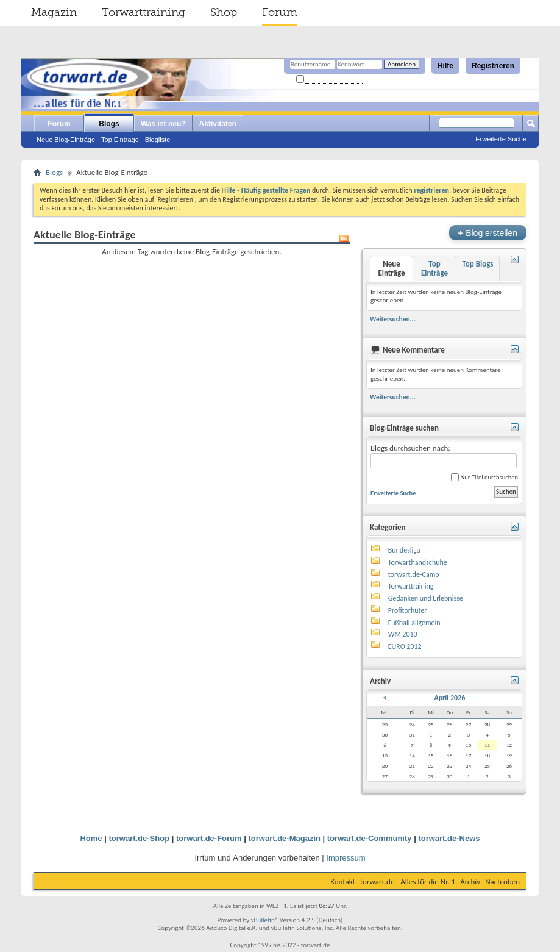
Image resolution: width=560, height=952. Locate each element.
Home (91, 838)
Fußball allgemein (414, 623)
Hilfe (445, 66)
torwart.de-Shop (139, 838)
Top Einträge (120, 140)
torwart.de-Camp (414, 574)
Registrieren (493, 66)
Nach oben (502, 882)
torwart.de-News (449, 838)
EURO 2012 (405, 646)
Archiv (470, 882)
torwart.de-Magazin (285, 838)
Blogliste (158, 140)
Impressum (346, 858)
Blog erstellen (488, 233)
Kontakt (343, 882)
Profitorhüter (408, 610)
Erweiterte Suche (501, 139)
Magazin (54, 12)
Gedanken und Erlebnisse (426, 598)
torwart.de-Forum (209, 838)
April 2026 (449, 698)
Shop (224, 12)
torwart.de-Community (370, 838)
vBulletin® (265, 920)
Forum (280, 12)
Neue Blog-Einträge (66, 140)
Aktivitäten (218, 124)
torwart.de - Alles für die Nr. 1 (408, 882)
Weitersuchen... (393, 319)
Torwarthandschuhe (418, 562)
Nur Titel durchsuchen (484, 477)
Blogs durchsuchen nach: (444, 456)
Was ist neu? (163, 124)
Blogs (109, 124)
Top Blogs (477, 264)
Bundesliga (404, 550)
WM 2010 (403, 634)
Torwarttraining (144, 12)
